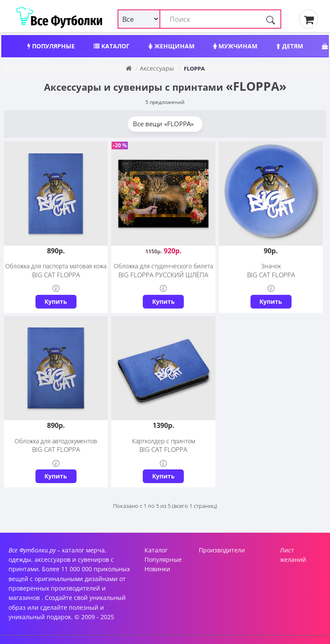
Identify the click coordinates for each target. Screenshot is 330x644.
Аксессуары (157, 68)
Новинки (157, 569)
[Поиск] (271, 19)
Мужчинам (235, 46)
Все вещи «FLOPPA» (165, 124)
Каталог (112, 46)
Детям (290, 46)
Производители (222, 550)
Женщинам (171, 46)
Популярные (51, 46)
